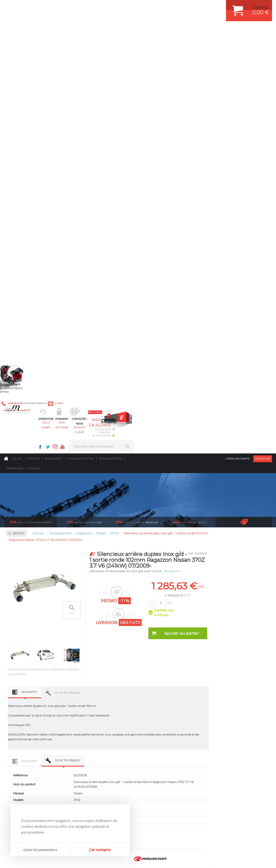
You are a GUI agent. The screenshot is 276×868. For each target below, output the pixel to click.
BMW (18, 265)
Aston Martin (23, 252)
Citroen (19, 284)
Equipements (89, 739)
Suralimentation (93, 686)
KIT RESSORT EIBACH (163, 719)
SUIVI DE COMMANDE (227, 706)
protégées (241, 630)
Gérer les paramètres (40, 850)
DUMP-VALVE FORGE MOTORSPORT (174, 726)
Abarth (19, 239)
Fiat (16, 303)
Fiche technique (123, 289)
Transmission (90, 700)
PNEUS (153, 713)
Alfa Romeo (22, 246)
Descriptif (85, 288)
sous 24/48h (86, 31)
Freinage (86, 713)
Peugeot (20, 398)
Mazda (18, 360)
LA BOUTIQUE (14, 732)
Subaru (19, 443)
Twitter (185, 7)
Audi (17, 259)
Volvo (17, 475)
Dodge (18, 290)
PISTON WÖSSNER (161, 693)
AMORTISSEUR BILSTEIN (165, 680)
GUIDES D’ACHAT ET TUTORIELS (234, 733)
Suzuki (19, 449)
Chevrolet (20, 271)
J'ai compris (100, 850)
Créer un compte (238, 44)
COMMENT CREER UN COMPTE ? (234, 686)
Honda (19, 316)
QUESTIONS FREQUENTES (230, 726)
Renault (19, 411)
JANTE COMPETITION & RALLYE (170, 733)
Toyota (18, 456)
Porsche (19, 405)
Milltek (19, 207)
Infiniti (19, 328)
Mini (17, 373)
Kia (16, 341)
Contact (34, 53)
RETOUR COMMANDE (226, 713)
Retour (74, 118)
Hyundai (20, 322)
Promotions (15, 53)
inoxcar (136, 107)
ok (126, 777)
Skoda (18, 430)
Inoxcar (20, 190)
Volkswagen (22, 468)
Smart (18, 437)
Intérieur (86, 733)
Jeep (17, 335)
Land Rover (22, 354)
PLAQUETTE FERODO (163, 686)
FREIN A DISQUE (159, 739)
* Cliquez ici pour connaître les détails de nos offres (176, 780)
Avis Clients (250, 842)
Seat (17, 424)
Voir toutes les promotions (249, 107)
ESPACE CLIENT (222, 680)
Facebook (178, 7)
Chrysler (19, 278)
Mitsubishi (21, 379)
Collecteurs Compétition (24, 171)
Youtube (200, 7)
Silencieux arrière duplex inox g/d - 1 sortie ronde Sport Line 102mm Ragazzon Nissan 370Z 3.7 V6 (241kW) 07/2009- (136, 573)
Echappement (90, 693)
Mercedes (20, 367)
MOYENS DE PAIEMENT (228, 700)
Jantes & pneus (91, 719)
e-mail (116, 7)
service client (152, 31)
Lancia (18, 348)
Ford (17, 309)
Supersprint (23, 489)
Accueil (17, 44)
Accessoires (23, 152)
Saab (17, 417)
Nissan (19, 386)
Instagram (193, 7)
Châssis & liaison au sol (98, 706)
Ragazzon (22, 224)
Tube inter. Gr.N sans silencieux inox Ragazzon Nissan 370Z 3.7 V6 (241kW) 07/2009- (85, 573)
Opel (17, 392)
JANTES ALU (157, 706)
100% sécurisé (119, 31)
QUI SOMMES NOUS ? (19, 725)
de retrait (174, 630)
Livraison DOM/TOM (81, 44)
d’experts (107, 630)
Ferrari (18, 297)
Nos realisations (110, 44)
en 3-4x (40, 630)
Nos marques (53, 44)
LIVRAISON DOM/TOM (227, 719)
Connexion (263, 44)
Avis (156, 461)
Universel (20, 462)
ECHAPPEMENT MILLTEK (165, 700)
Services (33, 44)
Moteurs (86, 680)
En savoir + (228, 156)
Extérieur (87, 726)
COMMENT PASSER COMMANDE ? (235, 693)
